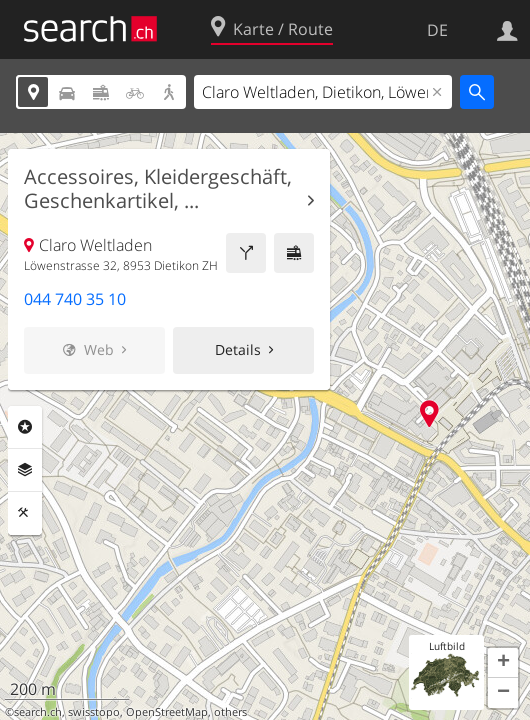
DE (437, 30)
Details (238, 349)
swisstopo (94, 712)
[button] (503, 663)
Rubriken (25, 427)
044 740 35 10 (75, 299)
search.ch (38, 712)
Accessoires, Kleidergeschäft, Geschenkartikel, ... (158, 189)
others (230, 712)
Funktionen (25, 513)
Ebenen (25, 470)
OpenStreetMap (167, 712)
